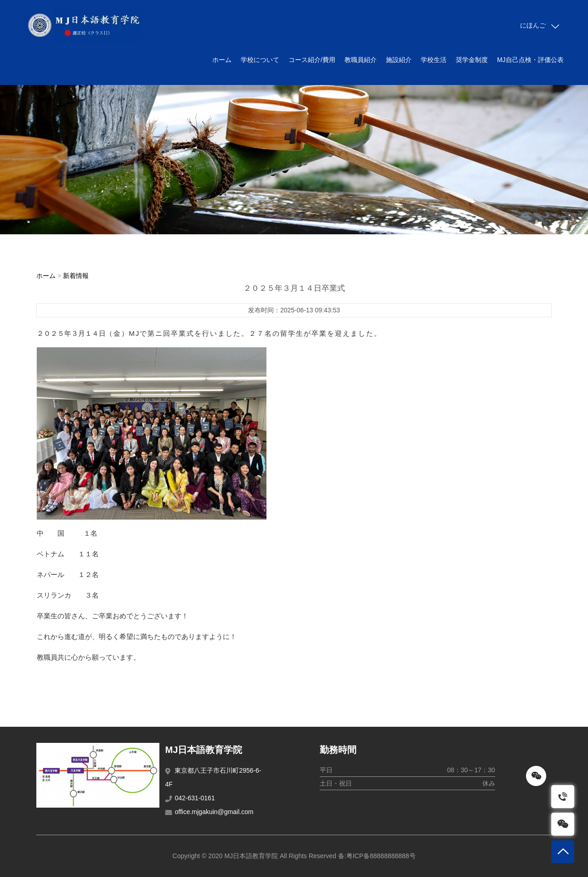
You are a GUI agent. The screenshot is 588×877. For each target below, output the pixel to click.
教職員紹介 (361, 60)
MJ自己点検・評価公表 (530, 60)
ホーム (222, 60)
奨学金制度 (472, 60)
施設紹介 (399, 60)
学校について (260, 60)
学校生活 (434, 60)
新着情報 (76, 276)
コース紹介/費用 (312, 60)
